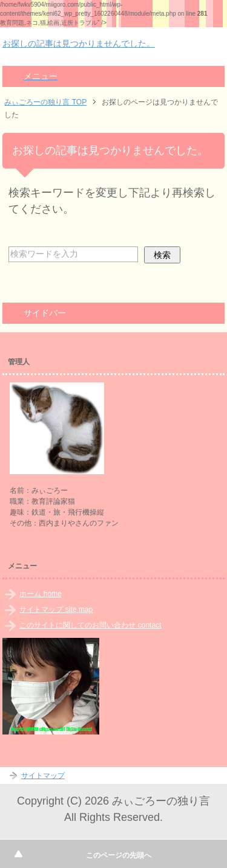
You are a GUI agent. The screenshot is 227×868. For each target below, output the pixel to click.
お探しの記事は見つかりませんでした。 (79, 43)
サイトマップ (43, 776)
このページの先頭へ (119, 855)
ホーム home (40, 594)
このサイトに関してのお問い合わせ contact (90, 625)
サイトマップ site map (56, 609)
